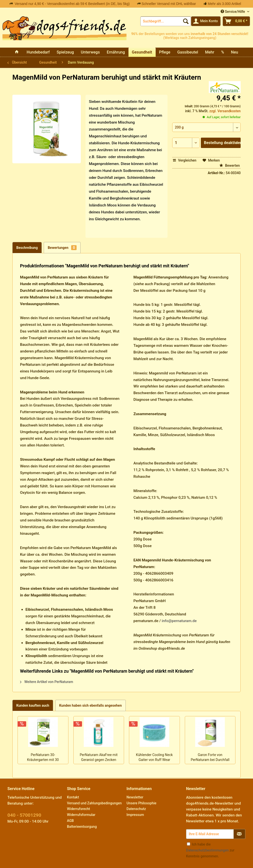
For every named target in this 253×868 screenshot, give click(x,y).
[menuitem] (166, 21)
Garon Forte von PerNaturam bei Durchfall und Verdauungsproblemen (210, 758)
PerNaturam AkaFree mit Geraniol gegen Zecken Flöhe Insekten (99, 758)
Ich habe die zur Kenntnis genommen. (210, 850)
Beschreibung (27, 248)
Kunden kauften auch (33, 705)
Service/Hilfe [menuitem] (233, 12)
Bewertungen (62, 248)
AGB (70, 821)
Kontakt (73, 797)
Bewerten (230, 166)
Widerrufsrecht (78, 809)
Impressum (135, 815)
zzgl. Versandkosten (225, 111)
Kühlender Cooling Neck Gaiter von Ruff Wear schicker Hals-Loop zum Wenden (154, 758)
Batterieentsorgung (82, 827)
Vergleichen (185, 160)
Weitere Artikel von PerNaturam (47, 682)
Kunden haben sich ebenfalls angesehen (91, 705)
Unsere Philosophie (141, 803)
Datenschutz (136, 809)
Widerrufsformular (81, 815)
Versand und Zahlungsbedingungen (94, 803)
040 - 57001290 (24, 815)
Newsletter (135, 797)
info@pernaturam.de (179, 621)
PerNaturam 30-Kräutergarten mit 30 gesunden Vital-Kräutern (43, 758)
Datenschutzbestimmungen (207, 850)
